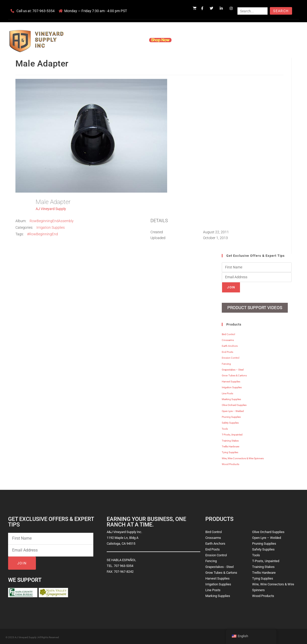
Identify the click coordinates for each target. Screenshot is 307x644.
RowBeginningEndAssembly (52, 221)
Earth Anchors (230, 345)
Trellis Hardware (231, 445)
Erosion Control (231, 357)
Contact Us (212, 40)
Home (93, 40)
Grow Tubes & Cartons (234, 374)
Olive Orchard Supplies (234, 404)
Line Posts (227, 392)
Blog (231, 40)
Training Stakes (230, 439)
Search (281, 11)
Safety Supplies (230, 422)
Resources (188, 40)
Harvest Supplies (231, 380)
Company (112, 40)
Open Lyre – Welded (233, 410)
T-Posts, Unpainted (232, 434)
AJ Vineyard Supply (51, 209)
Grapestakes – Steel (233, 368)
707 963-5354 (124, 565)
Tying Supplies (230, 451)
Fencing (226, 363)
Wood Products (231, 463)
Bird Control (228, 333)
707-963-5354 (43, 11)
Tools (225, 428)
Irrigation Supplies (51, 227)
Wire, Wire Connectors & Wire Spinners (243, 457)
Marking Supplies (231, 398)
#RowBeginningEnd (42, 234)
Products (134, 40)
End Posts (227, 351)
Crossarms (228, 339)
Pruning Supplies (231, 416)
